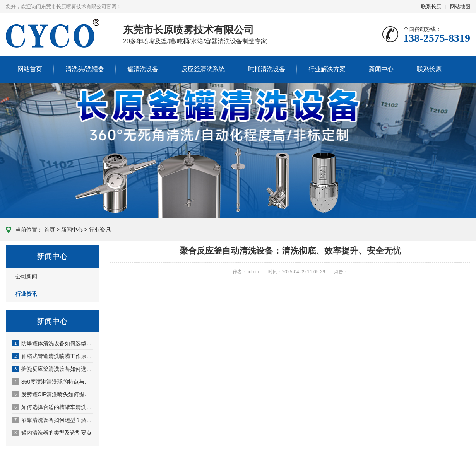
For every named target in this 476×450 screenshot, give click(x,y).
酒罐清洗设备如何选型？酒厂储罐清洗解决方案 (53, 420)
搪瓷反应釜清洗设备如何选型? (53, 369)
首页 (50, 230)
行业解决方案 (327, 69)
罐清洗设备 (143, 69)
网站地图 (460, 6)
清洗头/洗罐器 (85, 69)
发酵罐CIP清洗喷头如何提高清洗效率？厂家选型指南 (53, 394)
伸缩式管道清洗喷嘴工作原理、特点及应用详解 (53, 356)
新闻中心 (381, 69)
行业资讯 (100, 230)
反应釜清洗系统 (203, 69)
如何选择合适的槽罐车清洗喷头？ (53, 407)
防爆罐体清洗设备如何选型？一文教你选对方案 (53, 343)
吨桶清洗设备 (267, 69)
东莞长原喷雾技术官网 (53, 41)
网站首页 (30, 69)
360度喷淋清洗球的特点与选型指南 (53, 382)
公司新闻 (26, 276)
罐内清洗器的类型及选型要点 (52, 433)
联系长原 (431, 6)
